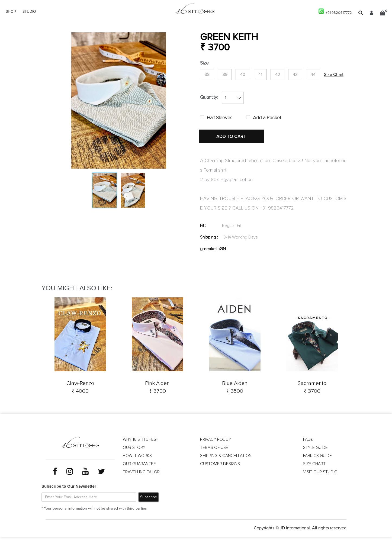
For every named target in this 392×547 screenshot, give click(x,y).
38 (208, 75)
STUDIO (29, 12)
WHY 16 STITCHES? (141, 451)
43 (311, 75)
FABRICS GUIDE (318, 467)
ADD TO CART (233, 153)
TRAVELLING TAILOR (142, 483)
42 (290, 75)
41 (270, 75)
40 (250, 75)
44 (331, 75)
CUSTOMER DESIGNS (220, 475)
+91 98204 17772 (334, 12)
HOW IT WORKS (138, 467)
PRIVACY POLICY (216, 451)
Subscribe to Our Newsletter (69, 497)
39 (229, 75)
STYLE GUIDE (316, 459)
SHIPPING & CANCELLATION (227, 467)
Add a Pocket (267, 134)
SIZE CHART (314, 475)
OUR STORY (134, 459)
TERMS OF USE (214, 459)
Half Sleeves (220, 134)
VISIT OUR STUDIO (320, 483)
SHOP (11, 12)
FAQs (308, 451)
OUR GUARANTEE (140, 475)
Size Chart (210, 93)
